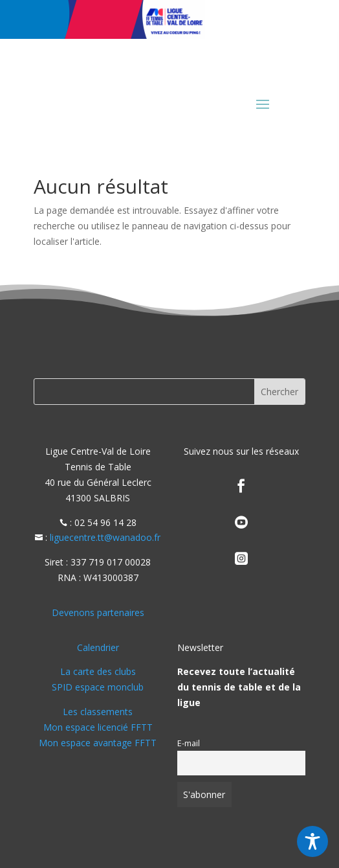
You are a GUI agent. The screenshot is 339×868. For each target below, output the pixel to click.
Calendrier (98, 647)
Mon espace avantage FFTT (98, 743)
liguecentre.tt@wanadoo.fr (105, 537)
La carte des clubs (98, 671)
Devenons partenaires (98, 612)
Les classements (98, 712)
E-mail (189, 743)
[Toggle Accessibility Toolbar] (312, 841)
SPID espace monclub (98, 687)
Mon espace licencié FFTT (98, 727)
